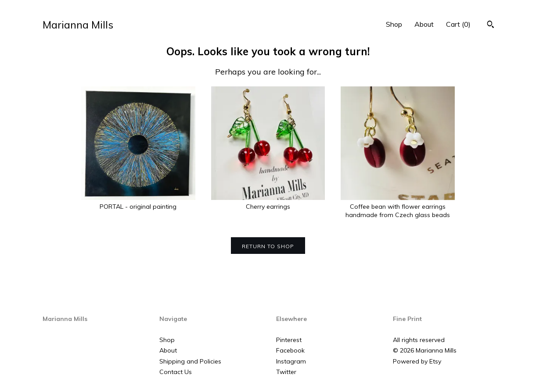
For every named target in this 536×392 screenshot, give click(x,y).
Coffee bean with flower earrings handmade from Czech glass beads (398, 206)
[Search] (491, 25)
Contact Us (176, 372)
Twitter (286, 372)
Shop (394, 24)
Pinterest (289, 340)
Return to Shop (268, 246)
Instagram (291, 361)
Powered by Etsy (417, 361)
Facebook (290, 350)
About (424, 24)
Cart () (458, 24)
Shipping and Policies (190, 361)
